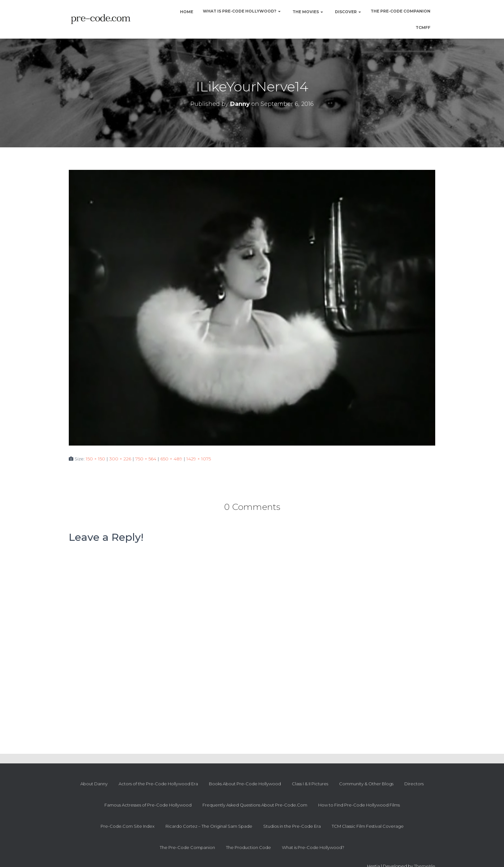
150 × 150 (95, 459)
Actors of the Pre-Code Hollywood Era (158, 784)
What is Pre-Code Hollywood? (242, 11)
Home (186, 12)
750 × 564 (146, 459)
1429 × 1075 (199, 459)
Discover (347, 12)
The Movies (307, 12)
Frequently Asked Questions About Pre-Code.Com (255, 805)
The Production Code (248, 847)
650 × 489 (171, 459)
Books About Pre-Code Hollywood (245, 784)
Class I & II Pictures (310, 784)
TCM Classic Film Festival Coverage (368, 826)
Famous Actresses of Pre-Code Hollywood (148, 805)
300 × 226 (120, 459)
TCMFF (423, 28)
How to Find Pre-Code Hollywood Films (359, 805)
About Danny (94, 784)
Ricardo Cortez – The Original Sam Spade (209, 826)
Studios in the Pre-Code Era (292, 826)
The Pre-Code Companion (401, 11)
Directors (414, 784)
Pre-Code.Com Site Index (128, 826)
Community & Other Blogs (366, 784)
